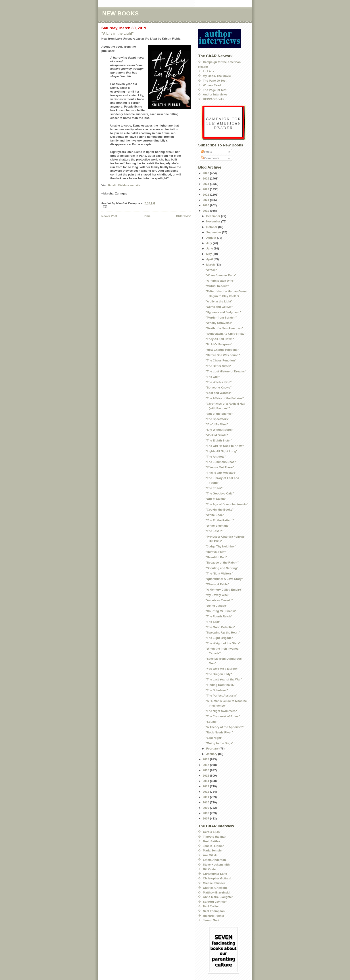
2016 (206, 770)
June (210, 248)
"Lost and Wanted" (218, 393)
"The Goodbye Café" (220, 493)
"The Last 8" (214, 531)
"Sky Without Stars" (219, 430)
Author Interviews (215, 94)
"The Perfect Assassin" (221, 696)
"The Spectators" (217, 419)
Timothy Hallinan (215, 837)
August (212, 238)
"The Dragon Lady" (219, 674)
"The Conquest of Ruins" (223, 716)
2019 (206, 211)
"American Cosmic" (219, 600)
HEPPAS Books (214, 99)
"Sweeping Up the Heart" (223, 633)
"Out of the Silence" (219, 414)
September (214, 232)
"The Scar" (213, 622)
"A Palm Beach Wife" (220, 281)
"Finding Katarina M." (220, 685)
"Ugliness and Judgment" (223, 312)
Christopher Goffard (217, 878)
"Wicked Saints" (217, 435)
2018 (206, 759)
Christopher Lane (215, 874)
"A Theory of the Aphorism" (224, 727)
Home (146, 216)
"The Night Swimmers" (221, 711)
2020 (206, 205)
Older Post (183, 216)
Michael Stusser (214, 883)
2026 (206, 173)
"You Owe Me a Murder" (222, 669)
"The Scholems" (217, 690)
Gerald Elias (211, 832)
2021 (206, 200)
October (212, 227)
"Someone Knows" (218, 388)
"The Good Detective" (220, 627)
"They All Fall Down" (220, 339)
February (213, 749)
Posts (207, 152)
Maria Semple (212, 850)
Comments (210, 158)
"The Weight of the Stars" (223, 643)
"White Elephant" (217, 526)
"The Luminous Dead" (221, 462)
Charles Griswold (215, 888)
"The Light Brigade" (219, 638)
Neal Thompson (214, 911)
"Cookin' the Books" (219, 510)
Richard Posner (214, 916)
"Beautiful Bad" (216, 557)
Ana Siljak (210, 855)
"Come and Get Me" (219, 307)
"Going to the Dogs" (219, 743)
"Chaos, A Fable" (217, 584)
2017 (206, 765)
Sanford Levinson (215, 902)
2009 (206, 808)
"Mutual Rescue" (217, 286)
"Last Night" (214, 738)
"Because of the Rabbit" (222, 563)
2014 (206, 781)
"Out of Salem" (216, 499)
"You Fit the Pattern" (220, 520)
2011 (206, 797)
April (210, 259)
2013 (206, 786)
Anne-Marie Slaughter (218, 897)
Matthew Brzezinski (216, 892)
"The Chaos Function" (221, 360)
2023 (206, 189)
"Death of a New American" (224, 328)
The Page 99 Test (215, 81)
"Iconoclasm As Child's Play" (225, 334)
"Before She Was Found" (223, 355)
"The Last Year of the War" (224, 679)
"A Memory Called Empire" (224, 590)
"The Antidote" (216, 457)
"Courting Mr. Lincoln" (221, 611)
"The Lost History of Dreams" (226, 371)
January (212, 754)
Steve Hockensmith (216, 865)
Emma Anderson (214, 860)
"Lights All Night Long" (221, 451)
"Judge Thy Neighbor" (221, 546)
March (211, 265)
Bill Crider (210, 869)
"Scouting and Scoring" (222, 568)
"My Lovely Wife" (217, 595)
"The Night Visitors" (219, 573)
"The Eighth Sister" (219, 440)
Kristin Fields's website (124, 185)
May (209, 254)
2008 (206, 813)
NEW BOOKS (120, 13)
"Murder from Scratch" (221, 318)
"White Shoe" (215, 515)
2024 (206, 184)
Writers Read (212, 85)
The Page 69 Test (215, 90)
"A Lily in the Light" (118, 33)
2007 (206, 818)
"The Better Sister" (218, 366)
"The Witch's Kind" (218, 382)
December (214, 216)
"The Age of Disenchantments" (227, 504)
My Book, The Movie (217, 76)
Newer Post (109, 216)
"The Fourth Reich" (219, 616)
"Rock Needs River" (219, 732)
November (214, 221)
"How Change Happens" (222, 350)
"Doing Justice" (216, 606)
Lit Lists (208, 71)
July (210, 243)
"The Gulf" (213, 377)
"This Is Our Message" (221, 473)
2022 (206, 195)
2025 (206, 178)
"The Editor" (214, 488)
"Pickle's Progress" (219, 344)
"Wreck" (211, 270)
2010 (206, 802)
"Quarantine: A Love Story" (224, 579)
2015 (206, 776)
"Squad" (211, 722)
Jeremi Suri (211, 920)
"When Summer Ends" (221, 275)
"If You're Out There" (220, 467)
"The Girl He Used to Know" (225, 446)
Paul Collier (211, 906)
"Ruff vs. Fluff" (216, 552)
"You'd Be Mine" (217, 424)
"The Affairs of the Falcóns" (224, 398)
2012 (206, 792)
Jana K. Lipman (214, 846)
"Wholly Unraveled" (219, 323)
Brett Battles (211, 841)
